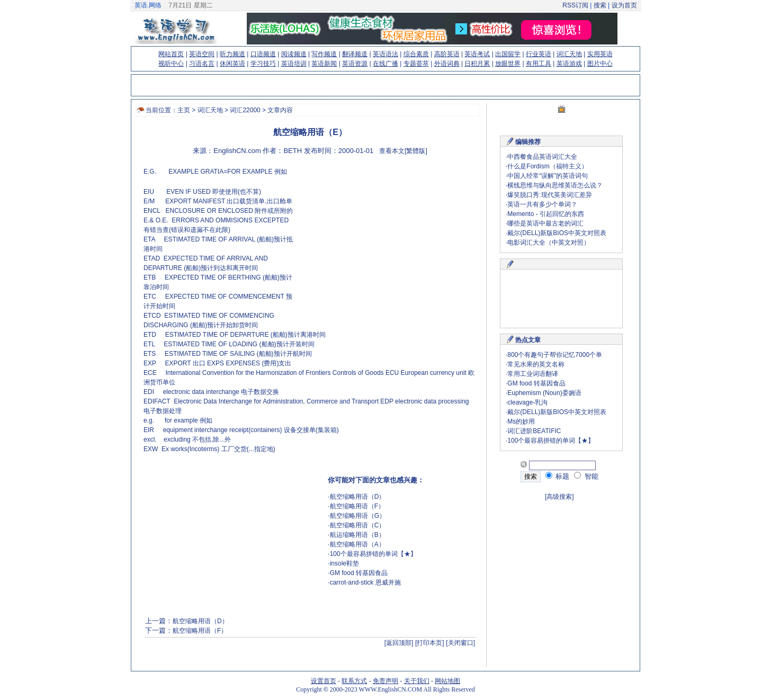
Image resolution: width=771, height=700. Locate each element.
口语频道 (263, 54)
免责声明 (385, 681)
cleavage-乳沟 (527, 402)
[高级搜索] (559, 497)
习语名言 (202, 64)
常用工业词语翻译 (533, 374)
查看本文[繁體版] (403, 151)
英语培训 (294, 64)
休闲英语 (232, 64)
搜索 (600, 5)
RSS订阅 (575, 5)
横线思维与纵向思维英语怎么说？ (555, 185)
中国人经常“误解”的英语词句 (548, 176)
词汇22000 (245, 110)
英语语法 (385, 54)
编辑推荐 (528, 142)
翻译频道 (355, 54)
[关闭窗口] (460, 643)
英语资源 (355, 64)
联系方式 (354, 681)
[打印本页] (430, 643)
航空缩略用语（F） (357, 506)
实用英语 (600, 54)
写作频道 (324, 54)
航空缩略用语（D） (358, 497)
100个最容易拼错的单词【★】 (373, 554)
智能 (586, 476)
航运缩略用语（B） (357, 535)
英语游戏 (569, 64)
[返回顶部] (399, 643)
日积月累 (477, 64)
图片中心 (600, 64)
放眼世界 (508, 64)
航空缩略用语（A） (357, 544)
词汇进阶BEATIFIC (534, 431)
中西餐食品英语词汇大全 (542, 157)
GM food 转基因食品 (359, 573)
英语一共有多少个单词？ (542, 204)
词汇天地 (569, 54)
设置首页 (324, 681)
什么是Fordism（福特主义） (547, 166)
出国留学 (508, 54)
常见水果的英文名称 (536, 364)
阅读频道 (294, 54)
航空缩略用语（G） (358, 516)
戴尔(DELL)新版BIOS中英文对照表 (557, 233)
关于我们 (417, 681)
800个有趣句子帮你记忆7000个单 (555, 355)
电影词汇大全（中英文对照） (549, 243)
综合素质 (416, 54)
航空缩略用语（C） (358, 525)
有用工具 (539, 64)
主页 (184, 110)
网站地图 (447, 681)
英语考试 (477, 54)
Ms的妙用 (521, 421)
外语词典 (447, 64)
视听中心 (171, 64)
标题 (558, 476)
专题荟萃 (416, 64)
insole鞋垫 (344, 563)
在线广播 (385, 64)
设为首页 (624, 5)
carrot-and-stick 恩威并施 (365, 582)
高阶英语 (447, 54)
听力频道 (232, 54)
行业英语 (539, 54)
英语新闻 (324, 64)
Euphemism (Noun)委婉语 (544, 393)
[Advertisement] (385, 241)
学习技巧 (263, 64)
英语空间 (202, 54)
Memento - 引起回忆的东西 (546, 214)
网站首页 (171, 54)
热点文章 (528, 340)
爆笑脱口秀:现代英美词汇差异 (549, 195)
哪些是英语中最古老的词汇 (545, 223)
